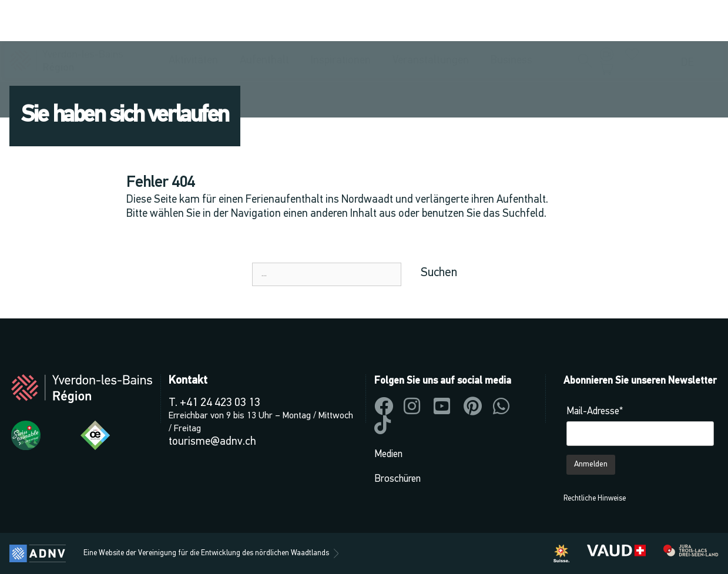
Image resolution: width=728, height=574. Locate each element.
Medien (388, 454)
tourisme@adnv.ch (212, 442)
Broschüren (397, 479)
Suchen (439, 273)
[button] (585, 21)
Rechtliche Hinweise (595, 499)
